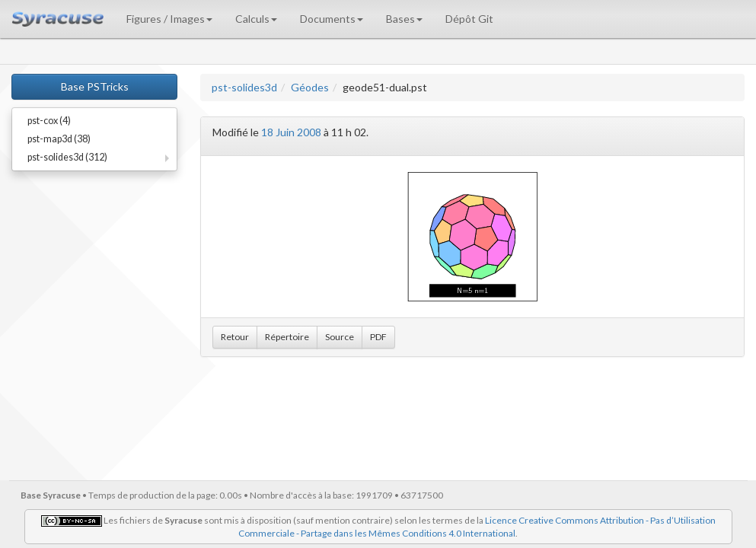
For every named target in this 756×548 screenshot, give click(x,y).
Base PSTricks (95, 86)
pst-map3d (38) (59, 139)
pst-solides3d (244, 87)
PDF (378, 337)
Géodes (310, 87)
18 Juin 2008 (291, 132)
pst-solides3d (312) (67, 157)
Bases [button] (404, 19)
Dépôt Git (469, 19)
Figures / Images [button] (169, 19)
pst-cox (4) (49, 121)
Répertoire (287, 337)
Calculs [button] (256, 19)
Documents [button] (332, 19)
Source (340, 337)
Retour (235, 337)
